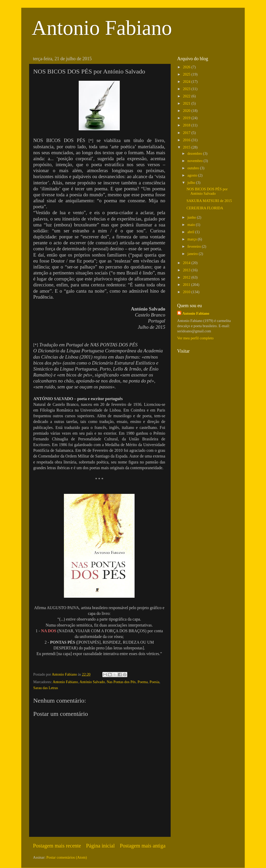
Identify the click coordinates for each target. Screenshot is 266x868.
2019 (187, 118)
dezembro (195, 153)
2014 (187, 263)
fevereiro (195, 246)
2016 (187, 140)
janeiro (193, 254)
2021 (187, 103)
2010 (187, 292)
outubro (194, 168)
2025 (187, 74)
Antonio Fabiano (102, 28)
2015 (187, 147)
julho (192, 183)
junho (192, 217)
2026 (187, 67)
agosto (193, 175)
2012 (187, 277)
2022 (187, 96)
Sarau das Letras (46, 688)
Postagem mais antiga (143, 846)
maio (192, 225)
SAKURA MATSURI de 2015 (209, 201)
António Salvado (92, 682)
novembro (196, 161)
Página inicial (100, 846)
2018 (187, 125)
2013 (187, 270)
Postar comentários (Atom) (67, 857)
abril (191, 232)
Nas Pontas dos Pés (121, 682)
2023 (187, 89)
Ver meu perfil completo (195, 338)
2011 (187, 285)
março (193, 239)
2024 (187, 82)
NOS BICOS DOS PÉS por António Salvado (207, 191)
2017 (187, 133)
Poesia (155, 682)
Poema (142, 682)
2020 (187, 111)
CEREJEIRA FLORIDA (205, 208)
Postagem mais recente (57, 846)
